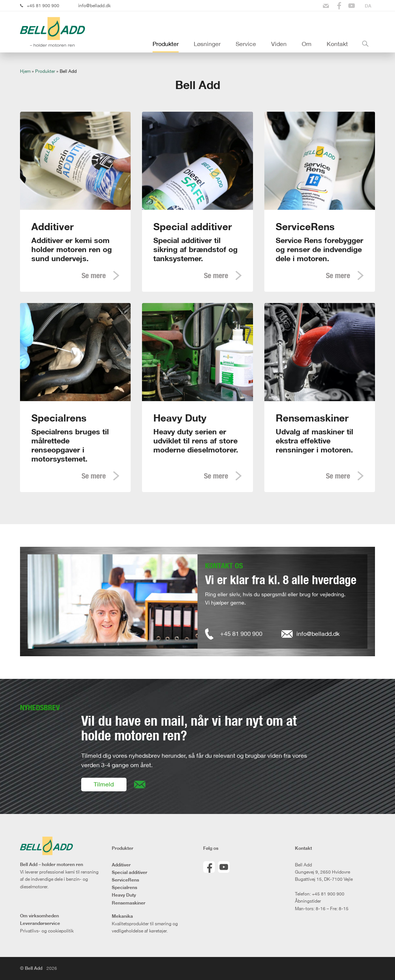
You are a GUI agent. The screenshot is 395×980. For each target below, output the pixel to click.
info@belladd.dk (94, 5)
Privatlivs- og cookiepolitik (47, 931)
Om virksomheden (39, 916)
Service (246, 44)
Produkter (166, 44)
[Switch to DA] (368, 6)
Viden (279, 44)
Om (307, 44)
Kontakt (337, 44)
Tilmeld (104, 784)
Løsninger (207, 44)
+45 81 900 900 (43, 5)
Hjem (25, 71)
